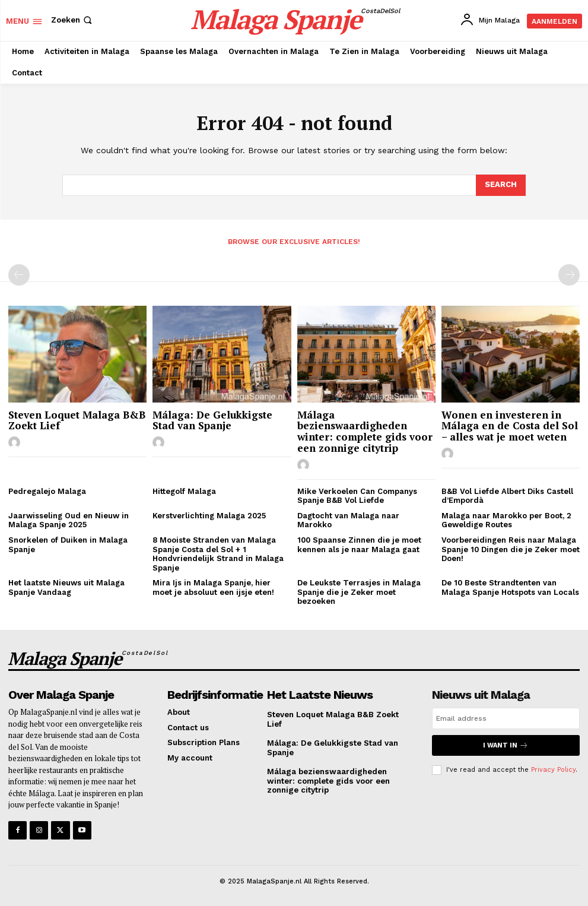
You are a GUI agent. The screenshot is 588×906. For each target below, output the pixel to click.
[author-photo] (16, 443)
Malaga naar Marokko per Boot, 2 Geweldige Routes (506, 520)
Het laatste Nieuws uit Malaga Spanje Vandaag (66, 587)
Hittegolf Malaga (184, 491)
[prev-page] (19, 275)
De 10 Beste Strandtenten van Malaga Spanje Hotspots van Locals (510, 587)
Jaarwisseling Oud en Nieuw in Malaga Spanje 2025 (69, 520)
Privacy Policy (553, 770)
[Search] (501, 185)
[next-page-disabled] (569, 275)
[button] (73, 20)
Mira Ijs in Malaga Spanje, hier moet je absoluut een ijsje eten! (213, 587)
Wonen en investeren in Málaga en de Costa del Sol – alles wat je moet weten (510, 426)
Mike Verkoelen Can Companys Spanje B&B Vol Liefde (357, 496)
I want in (506, 745)
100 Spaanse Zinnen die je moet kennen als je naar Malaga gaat (359, 545)
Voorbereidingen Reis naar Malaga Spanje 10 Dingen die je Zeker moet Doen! (511, 549)
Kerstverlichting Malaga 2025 (209, 516)
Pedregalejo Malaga (47, 491)
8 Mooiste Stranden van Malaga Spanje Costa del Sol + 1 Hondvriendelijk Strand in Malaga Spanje (218, 554)
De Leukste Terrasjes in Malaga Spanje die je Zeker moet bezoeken (359, 592)
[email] (506, 718)
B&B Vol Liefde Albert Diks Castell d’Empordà (507, 496)
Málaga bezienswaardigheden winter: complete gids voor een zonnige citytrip (365, 431)
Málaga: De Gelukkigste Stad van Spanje (212, 420)
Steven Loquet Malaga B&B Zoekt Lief (77, 420)
